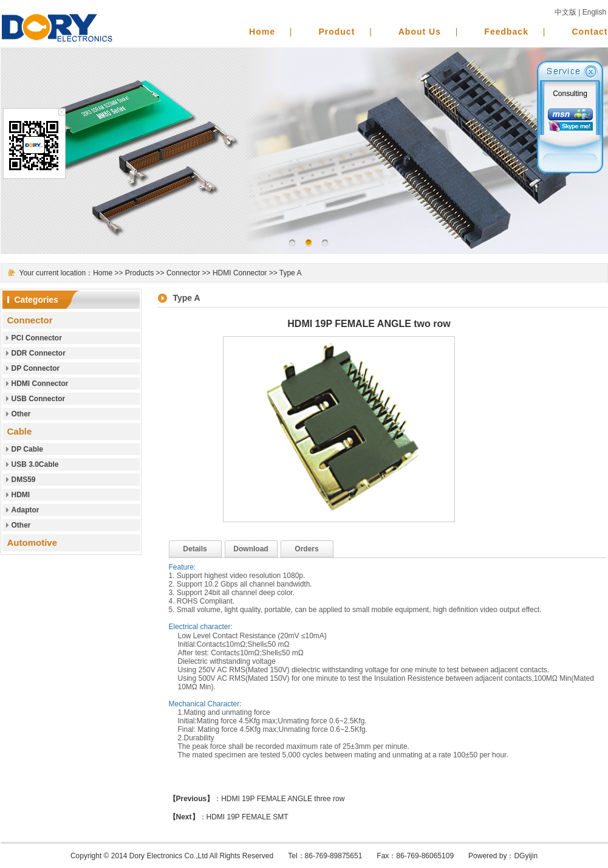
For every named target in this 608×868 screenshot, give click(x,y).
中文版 (565, 12)
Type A (291, 273)
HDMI (21, 495)
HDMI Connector (240, 273)
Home (262, 32)
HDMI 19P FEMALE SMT (248, 817)
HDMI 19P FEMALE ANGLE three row (283, 799)
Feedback (506, 32)
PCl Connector (37, 338)
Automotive (32, 542)
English (594, 12)
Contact (589, 32)
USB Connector (39, 399)
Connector (183, 273)
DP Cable (27, 449)
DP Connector (36, 368)
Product (336, 32)
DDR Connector (39, 353)
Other (21, 414)
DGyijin (526, 856)
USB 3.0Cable (35, 464)
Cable (20, 431)
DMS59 (24, 480)
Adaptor (26, 510)
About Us (420, 32)
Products (139, 273)
